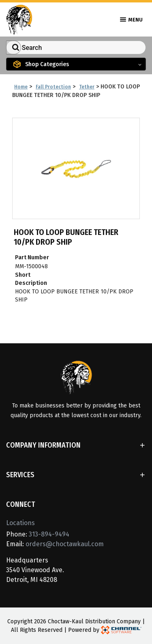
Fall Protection (53, 87)
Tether (87, 87)
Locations (20, 523)
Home (21, 87)
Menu (131, 20)
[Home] (19, 19)
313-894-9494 (49, 534)
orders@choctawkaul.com (65, 544)
